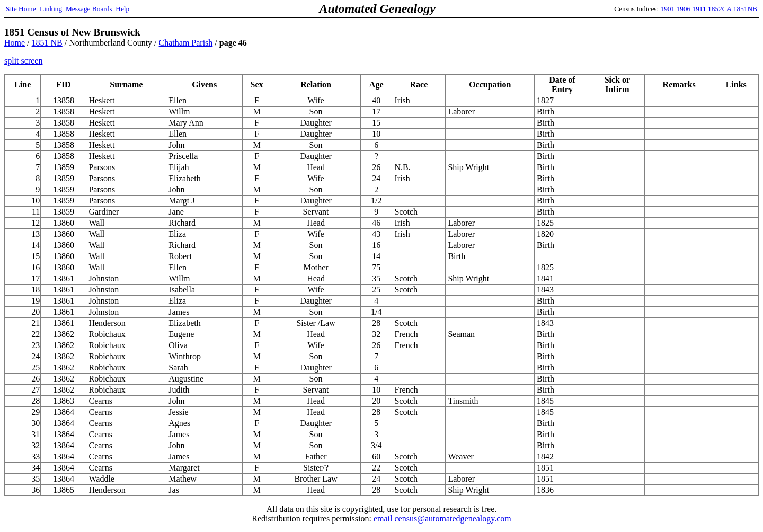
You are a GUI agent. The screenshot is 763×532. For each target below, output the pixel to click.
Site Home (21, 9)
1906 (684, 9)
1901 (668, 9)
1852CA (720, 9)
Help (122, 9)
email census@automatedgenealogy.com (442, 518)
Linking (51, 9)
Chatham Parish (186, 43)
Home (15, 43)
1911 (699, 9)
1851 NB (47, 43)
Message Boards (89, 9)
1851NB (745, 9)
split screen (23, 61)
